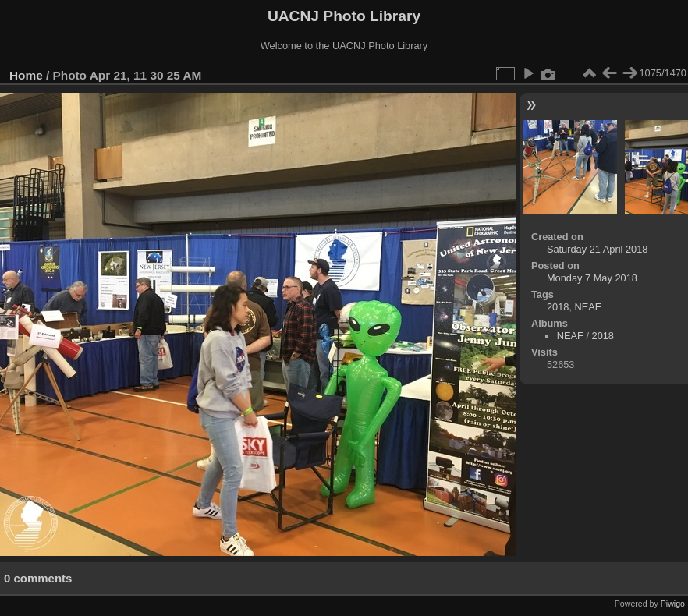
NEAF (588, 307)
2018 (558, 307)
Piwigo (673, 604)
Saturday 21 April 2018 (597, 249)
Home (26, 75)
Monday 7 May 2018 (592, 278)
